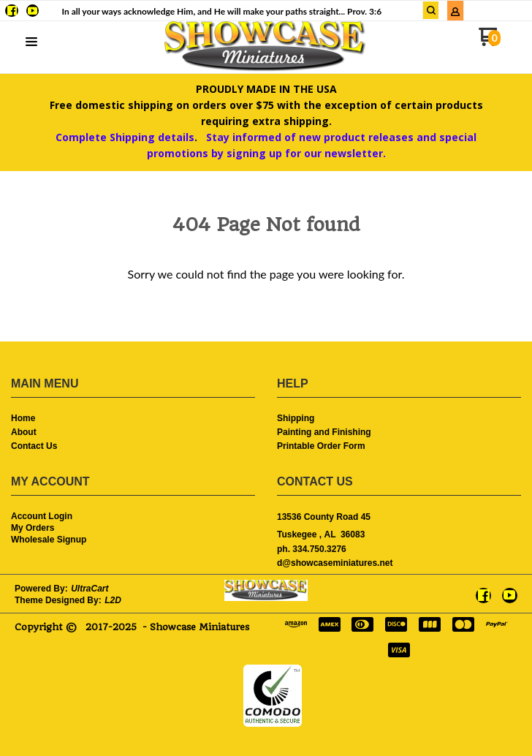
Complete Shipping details (125, 137)
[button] (31, 42)
